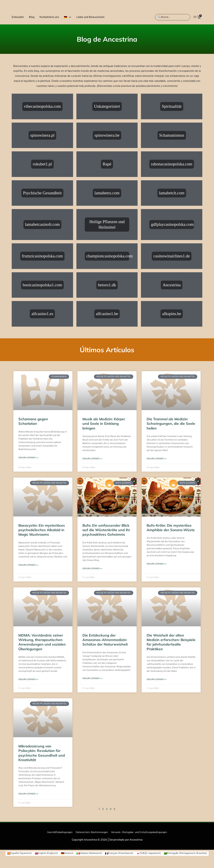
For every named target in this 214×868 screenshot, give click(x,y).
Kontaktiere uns (49, 17)
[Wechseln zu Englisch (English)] (68, 854)
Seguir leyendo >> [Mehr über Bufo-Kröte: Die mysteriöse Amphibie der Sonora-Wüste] (157, 564)
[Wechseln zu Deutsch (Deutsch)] (90, 854)
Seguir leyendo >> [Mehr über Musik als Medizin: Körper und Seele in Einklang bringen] (92, 459)
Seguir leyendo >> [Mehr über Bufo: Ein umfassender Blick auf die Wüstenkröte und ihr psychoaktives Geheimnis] (92, 569)
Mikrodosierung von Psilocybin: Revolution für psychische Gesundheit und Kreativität (42, 753)
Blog (32, 17)
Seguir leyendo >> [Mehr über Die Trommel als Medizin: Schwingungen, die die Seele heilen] (157, 459)
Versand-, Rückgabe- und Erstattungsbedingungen (142, 833)
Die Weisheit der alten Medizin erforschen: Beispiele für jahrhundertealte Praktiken (171, 642)
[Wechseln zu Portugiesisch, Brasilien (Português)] (107, 859)
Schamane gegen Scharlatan (33, 421)
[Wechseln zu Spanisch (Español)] (39, 854)
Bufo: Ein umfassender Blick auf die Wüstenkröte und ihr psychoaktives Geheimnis (106, 530)
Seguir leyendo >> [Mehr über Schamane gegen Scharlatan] (28, 458)
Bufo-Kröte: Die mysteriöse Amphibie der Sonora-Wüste (171, 528)
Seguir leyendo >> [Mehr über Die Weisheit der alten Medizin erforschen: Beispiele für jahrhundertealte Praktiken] (157, 680)
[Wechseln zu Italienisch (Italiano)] (113, 854)
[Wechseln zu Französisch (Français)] (144, 854)
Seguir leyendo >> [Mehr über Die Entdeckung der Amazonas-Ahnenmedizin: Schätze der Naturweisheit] (92, 679)
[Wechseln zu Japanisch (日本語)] (175, 854)
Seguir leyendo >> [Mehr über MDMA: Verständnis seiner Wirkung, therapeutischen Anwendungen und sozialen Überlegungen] (28, 680)
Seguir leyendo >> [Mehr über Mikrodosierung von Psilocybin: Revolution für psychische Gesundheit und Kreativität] (28, 794)
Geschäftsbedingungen (56, 833)
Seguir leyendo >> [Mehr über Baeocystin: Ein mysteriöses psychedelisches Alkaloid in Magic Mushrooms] (28, 565)
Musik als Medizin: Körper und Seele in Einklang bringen (104, 424)
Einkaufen (18, 17)
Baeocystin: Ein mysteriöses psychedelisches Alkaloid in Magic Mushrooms (42, 530)
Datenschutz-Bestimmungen (91, 833)
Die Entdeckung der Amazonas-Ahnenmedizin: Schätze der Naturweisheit (105, 640)
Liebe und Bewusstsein (90, 17)
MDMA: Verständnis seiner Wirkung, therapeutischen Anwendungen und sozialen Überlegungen (42, 642)
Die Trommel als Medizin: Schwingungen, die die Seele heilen (171, 424)
